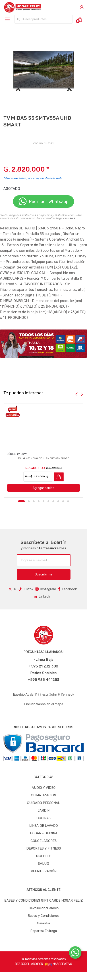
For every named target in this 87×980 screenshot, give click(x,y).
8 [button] (58, 501)
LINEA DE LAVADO (43, 826)
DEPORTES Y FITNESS (44, 848)
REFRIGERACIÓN (44, 871)
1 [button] (21, 501)
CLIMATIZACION (43, 795)
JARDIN (43, 810)
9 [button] (63, 501)
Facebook (67, 589)
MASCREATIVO (58, 964)
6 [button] (48, 501)
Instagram (46, 589)
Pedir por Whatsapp (43, 201)
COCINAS (44, 818)
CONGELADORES (44, 841)
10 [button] (68, 501)
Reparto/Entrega (44, 931)
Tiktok (26, 589)
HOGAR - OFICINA (44, 833)
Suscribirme (44, 574)
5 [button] (43, 501)
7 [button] (53, 501)
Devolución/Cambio (44, 908)
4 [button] (39, 501)
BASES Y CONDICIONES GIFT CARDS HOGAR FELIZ (43, 900)
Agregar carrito (39, 488)
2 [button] (29, 501)
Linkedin (42, 596)
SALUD (43, 864)
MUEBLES (44, 856)
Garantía (43, 923)
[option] (43, 70)
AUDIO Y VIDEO (44, 788)
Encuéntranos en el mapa (44, 704)
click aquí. (69, 218)
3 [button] (34, 501)
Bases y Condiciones (44, 916)
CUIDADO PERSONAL (43, 803)
